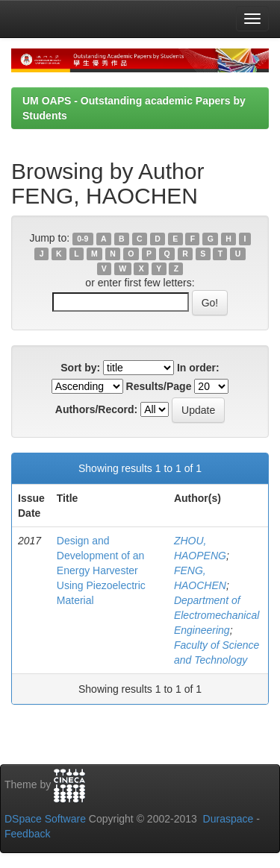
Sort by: (80, 368)
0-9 (83, 239)
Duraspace (228, 819)
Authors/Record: (96, 409)
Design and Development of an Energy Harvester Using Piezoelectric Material (101, 570)
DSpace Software (45, 819)
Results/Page (159, 386)
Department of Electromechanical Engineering (217, 615)
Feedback (27, 834)
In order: (198, 368)
